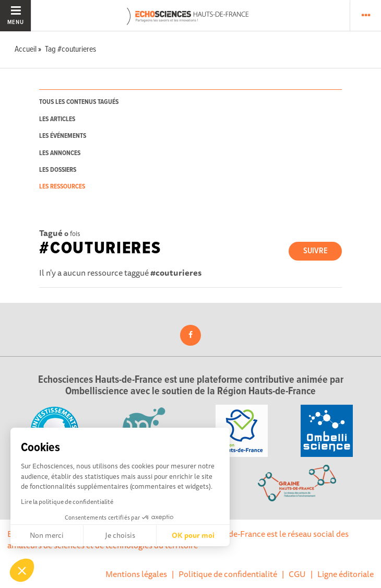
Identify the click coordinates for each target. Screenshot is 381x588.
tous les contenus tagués (79, 102)
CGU (297, 574)
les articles (57, 119)
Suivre (315, 251)
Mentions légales (136, 574)
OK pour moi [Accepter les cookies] (193, 535)
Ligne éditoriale (346, 574)
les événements (63, 136)
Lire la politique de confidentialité (67, 502)
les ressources (62, 187)
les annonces (60, 153)
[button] (22, 570)
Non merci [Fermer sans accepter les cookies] (47, 535)
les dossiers (58, 170)
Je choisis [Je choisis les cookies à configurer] (120, 535)
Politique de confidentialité (228, 574)
